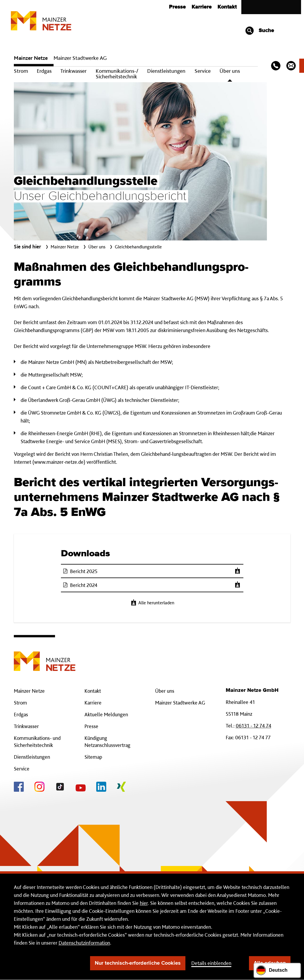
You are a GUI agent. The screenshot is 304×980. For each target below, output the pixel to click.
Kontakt (227, 7)
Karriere (202, 7)
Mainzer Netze (31, 58)
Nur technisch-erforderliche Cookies (138, 963)
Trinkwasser (73, 71)
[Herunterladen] (237, 571)
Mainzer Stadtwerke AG (80, 58)
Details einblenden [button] (211, 963)
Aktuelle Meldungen (106, 714)
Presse (177, 7)
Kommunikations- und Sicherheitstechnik (37, 741)
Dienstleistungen (166, 71)
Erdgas (44, 71)
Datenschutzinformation (84, 943)
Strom (21, 71)
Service (203, 71)
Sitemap (93, 757)
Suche (259, 31)
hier (144, 903)
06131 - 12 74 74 (254, 726)
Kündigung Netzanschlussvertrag (107, 741)
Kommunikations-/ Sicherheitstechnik (117, 74)
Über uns (230, 71)
